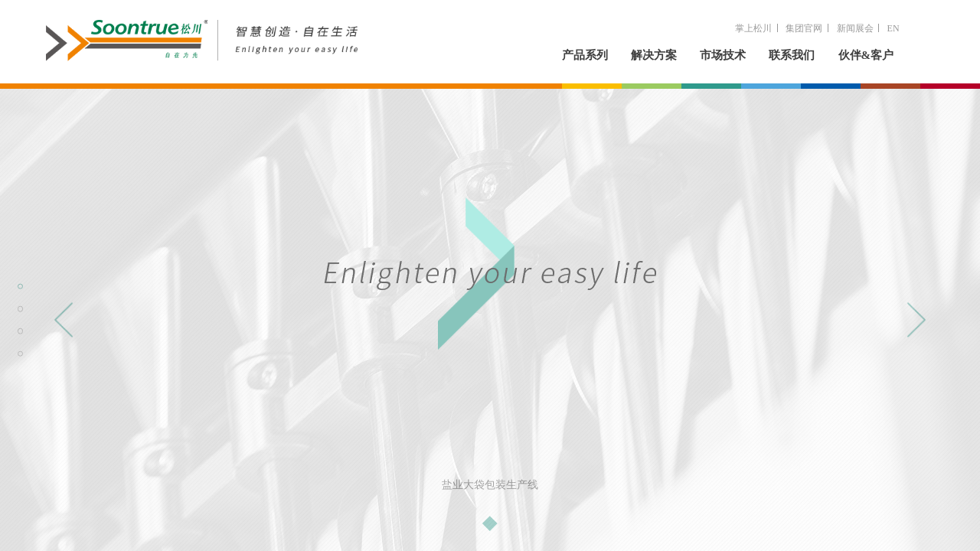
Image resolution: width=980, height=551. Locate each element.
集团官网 (804, 28)
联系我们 (792, 55)
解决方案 (654, 55)
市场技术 (723, 55)
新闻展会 (855, 28)
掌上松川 (753, 28)
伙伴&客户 (866, 55)
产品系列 (585, 55)
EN (893, 28)
